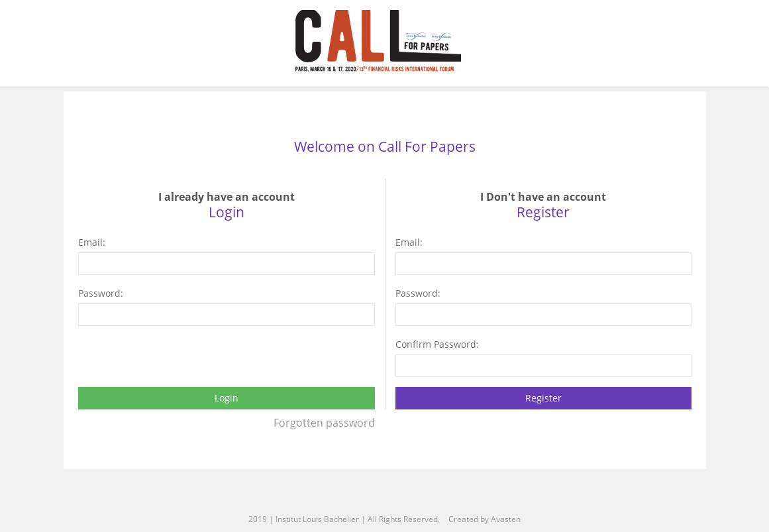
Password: (101, 293)
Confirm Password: (437, 344)
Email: (92, 242)
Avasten (506, 519)
